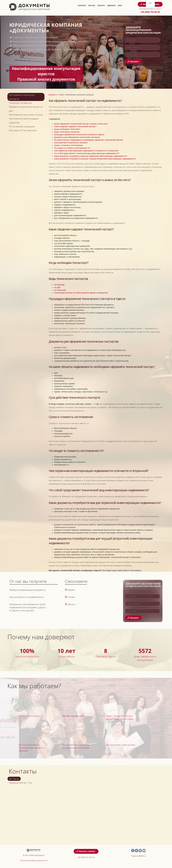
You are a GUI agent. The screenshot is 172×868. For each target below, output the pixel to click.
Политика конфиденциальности (34, 860)
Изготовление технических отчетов (26, 115)
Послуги (101, 6)
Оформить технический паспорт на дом (26, 109)
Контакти (82, 6)
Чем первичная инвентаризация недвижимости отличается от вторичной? (86, 151)
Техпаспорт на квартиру (20, 103)
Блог (120, 6)
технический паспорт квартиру (70, 164)
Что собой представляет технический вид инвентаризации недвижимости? (87, 153)
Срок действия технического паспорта (71, 143)
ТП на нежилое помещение (22, 126)
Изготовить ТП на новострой (23, 130)
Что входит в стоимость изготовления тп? (72, 148)
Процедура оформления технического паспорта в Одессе (79, 135)
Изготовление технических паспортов (22, 97)
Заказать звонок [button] (86, 851)
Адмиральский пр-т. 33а (20, 783)
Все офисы (14, 779)
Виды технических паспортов (67, 132)
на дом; (57, 287)
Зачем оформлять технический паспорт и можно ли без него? (81, 124)
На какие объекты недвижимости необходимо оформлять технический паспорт (89, 140)
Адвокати (111, 6)
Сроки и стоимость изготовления (68, 145)
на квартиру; (60, 285)
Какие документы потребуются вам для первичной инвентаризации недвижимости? (91, 156)
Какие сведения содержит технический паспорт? (75, 126)
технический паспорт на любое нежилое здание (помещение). (81, 293)
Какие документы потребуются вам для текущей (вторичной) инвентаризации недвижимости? (95, 159)
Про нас (92, 6)
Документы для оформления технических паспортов (77, 137)
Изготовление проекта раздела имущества (24, 121)
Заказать (133, 61)
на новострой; (60, 290)
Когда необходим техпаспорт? (67, 129)
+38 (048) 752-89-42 (150, 12)
